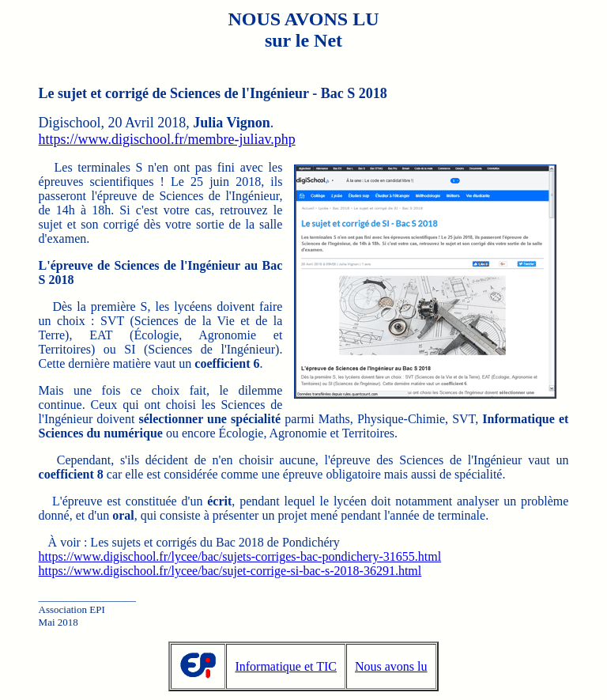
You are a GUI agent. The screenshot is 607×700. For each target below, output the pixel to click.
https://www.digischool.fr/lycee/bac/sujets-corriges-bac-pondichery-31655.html (240, 556)
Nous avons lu (391, 666)
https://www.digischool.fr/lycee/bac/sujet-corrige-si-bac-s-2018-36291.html (230, 571)
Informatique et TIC (286, 666)
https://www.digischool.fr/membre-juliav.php (167, 139)
